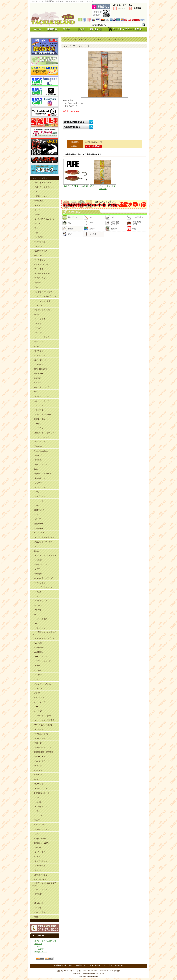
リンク (37, 946)
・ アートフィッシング (41, 301)
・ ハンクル (37, 688)
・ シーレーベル (39, 487)
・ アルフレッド (39, 287)
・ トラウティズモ (40, 628)
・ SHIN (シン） (39, 510)
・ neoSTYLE (37, 652)
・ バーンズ (37, 711)
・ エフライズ (38, 365)
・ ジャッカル (38, 501)
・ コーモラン (38, 428)
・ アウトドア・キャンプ (42, 183)
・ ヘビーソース (39, 757)
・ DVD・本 (37, 255)
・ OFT (35, 392)
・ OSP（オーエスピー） (42, 387)
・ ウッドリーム (39, 342)
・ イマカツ (37, 328)
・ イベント (37, 908)
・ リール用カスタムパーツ (43, 219)
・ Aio (35, 192)
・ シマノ (36, 492)
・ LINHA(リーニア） (41, 843)
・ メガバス (37, 802)
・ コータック (38, 424)
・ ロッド (36, 210)
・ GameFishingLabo (40, 451)
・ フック (36, 228)
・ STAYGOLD (38, 533)
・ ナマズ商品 (38, 201)
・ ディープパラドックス (42, 587)
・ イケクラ (37, 324)
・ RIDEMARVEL (39, 825)
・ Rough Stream (39, 838)
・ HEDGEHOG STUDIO (43, 752)
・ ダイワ (36, 569)
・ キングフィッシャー (41, 415)
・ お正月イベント (40, 196)
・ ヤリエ (36, 811)
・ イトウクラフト (40, 319)
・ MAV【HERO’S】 (40, 369)
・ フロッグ (37, 743)
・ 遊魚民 (36, 820)
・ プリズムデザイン (41, 734)
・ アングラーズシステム (42, 292)
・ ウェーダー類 (39, 242)
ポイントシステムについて (45, 941)
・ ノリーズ (37, 666)
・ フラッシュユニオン (41, 748)
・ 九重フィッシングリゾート (44, 433)
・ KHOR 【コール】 (41, 419)
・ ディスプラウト (40, 583)
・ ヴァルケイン (39, 351)
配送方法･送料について (98, 965)
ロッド (75, 39)
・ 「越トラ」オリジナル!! (43, 187)
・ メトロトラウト (40, 807)
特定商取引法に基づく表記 (63, 965)
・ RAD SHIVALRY (40, 879)
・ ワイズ (36, 899)
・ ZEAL (36, 551)
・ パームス (37, 670)
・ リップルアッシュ (41, 861)
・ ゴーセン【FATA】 (41, 437)
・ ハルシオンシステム (41, 684)
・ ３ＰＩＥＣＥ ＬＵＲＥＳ (44, 555)
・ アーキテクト (39, 269)
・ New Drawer (38, 647)
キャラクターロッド (89, 39)
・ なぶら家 (37, 643)
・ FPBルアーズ (38, 374)
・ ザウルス (37, 460)
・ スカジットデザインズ (42, 542)
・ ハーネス (37, 707)
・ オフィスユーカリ (41, 396)
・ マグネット (38, 784)
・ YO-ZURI (37, 816)
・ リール (36, 214)
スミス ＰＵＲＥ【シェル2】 (76, 186)
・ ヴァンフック (39, 355)
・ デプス (36, 596)
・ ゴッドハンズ (39, 442)
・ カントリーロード (41, 401)
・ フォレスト (38, 729)
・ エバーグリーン (40, 360)
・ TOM (35, 624)
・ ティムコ (37, 592)
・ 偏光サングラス (40, 251)
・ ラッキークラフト (41, 829)
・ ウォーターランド (41, 337)
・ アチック (37, 283)
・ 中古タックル (39, 912)
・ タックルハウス (40, 565)
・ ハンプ (36, 693)
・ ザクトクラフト (40, 465)
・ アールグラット (40, 260)
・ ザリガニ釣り (39, 205)
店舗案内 (38, 944)
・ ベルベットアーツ (41, 761)
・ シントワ (37, 515)
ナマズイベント (41, 952)
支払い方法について (81, 965)
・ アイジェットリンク (41, 274)
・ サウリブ (37, 455)
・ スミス (36, 546)
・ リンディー (38, 870)
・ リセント (37, 848)
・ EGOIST (36, 378)
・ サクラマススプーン (41, 474)
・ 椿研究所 (37, 574)
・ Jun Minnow (38, 528)
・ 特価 (35, 917)
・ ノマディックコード (41, 661)
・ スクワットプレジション (43, 537)
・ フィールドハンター (41, 716)
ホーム (67, 39)
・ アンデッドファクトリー (43, 310)
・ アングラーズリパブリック (44, 296)
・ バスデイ (37, 679)
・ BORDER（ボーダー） (42, 793)
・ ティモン (37, 605)
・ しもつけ (37, 483)
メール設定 (39, 949)
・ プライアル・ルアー (41, 738)
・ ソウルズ (37, 560)
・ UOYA (36, 346)
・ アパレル (37, 246)
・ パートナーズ (39, 702)
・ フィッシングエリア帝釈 (43, 720)
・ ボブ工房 (37, 766)
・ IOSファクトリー (40, 264)
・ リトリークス (39, 852)
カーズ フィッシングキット (111, 39)
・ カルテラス (38, 405)
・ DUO (35, 615)
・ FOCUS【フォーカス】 (43, 725)
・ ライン (36, 224)
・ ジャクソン (38, 505)
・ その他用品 (38, 237)
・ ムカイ (36, 798)
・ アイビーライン (40, 278)
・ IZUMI (36, 314)
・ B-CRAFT (37, 770)
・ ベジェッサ (38, 779)
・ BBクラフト (38, 697)
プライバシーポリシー (116, 965)
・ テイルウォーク (40, 601)
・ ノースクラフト (40, 657)
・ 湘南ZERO (37, 524)
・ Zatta (35, 469)
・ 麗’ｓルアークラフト (42, 875)
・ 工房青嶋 (37, 446)
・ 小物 (35, 233)
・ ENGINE (37, 383)
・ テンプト (37, 610)
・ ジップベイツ (39, 496)
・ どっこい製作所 (40, 619)
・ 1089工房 (37, 333)
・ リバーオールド (40, 866)
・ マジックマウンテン (41, 788)
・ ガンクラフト (39, 410)
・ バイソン (37, 675)
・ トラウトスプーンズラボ (43, 638)
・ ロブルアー (38, 894)
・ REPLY (36, 857)
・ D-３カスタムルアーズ (42, 578)
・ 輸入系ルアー (39, 903)
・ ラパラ (36, 834)
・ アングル (37, 305)
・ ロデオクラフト (40, 890)
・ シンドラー (38, 519)
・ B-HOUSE (37, 775)
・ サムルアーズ (39, 478)
